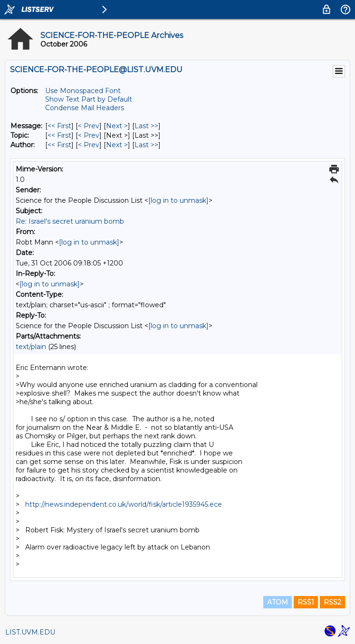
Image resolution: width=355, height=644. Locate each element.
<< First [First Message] (59, 126)
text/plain (31, 347)
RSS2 (332, 602)
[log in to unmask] (178, 200)
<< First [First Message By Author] (59, 145)
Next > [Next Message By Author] (117, 145)
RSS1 (306, 602)
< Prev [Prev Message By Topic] (89, 135)
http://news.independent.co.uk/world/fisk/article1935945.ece (124, 504)
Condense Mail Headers (85, 108)
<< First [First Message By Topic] (59, 135)
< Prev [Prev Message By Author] (89, 145)
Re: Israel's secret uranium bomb (70, 221)
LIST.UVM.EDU (30, 632)
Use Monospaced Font (83, 91)
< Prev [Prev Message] (89, 126)
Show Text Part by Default (89, 99)
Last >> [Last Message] (146, 126)
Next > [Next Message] (117, 126)
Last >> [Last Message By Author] (146, 145)
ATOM (278, 602)
